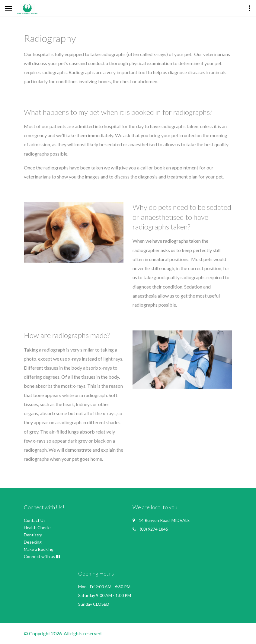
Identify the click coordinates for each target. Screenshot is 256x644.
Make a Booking (39, 549)
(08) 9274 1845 (154, 529)
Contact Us (35, 520)
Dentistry (33, 535)
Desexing (33, 542)
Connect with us (40, 556)
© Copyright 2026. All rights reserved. (63, 633)
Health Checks (38, 527)
